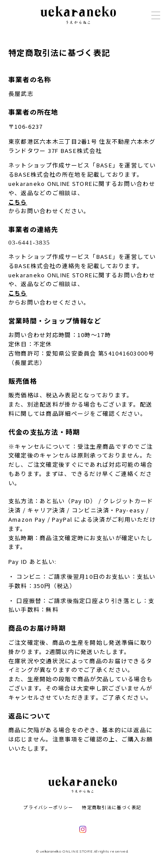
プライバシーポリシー (48, 807)
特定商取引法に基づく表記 (112, 807)
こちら (18, 202)
